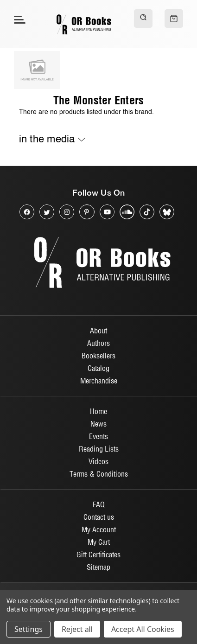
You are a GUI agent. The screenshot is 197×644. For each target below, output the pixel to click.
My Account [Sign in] (99, 529)
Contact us (99, 517)
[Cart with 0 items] (174, 19)
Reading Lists (99, 449)
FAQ (99, 504)
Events (98, 436)
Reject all (77, 629)
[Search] (143, 19)
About (98, 331)
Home (98, 411)
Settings (29, 629)
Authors (98, 343)
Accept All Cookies (143, 629)
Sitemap (98, 567)
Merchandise (99, 381)
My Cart (99, 542)
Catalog (98, 368)
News (98, 424)
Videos (98, 461)
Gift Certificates (98, 555)
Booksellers (98, 356)
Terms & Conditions (99, 474)
